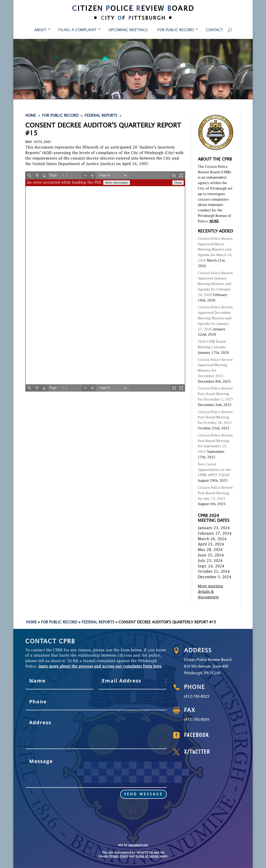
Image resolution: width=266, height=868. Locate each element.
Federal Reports (98, 622)
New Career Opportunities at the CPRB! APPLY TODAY (214, 470)
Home (31, 622)
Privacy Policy (119, 857)
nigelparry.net (138, 845)
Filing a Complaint (77, 30)
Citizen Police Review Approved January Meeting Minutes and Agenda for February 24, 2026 (215, 284)
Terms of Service (147, 857)
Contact (214, 30)
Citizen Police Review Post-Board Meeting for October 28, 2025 (215, 418)
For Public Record (176, 30)
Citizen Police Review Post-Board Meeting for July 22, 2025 (215, 493)
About (40, 30)
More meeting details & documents (211, 592)
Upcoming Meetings (128, 30)
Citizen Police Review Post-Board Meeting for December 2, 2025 (215, 394)
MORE (214, 221)
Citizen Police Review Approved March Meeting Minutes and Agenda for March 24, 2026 (215, 250)
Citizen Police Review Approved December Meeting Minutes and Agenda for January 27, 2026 (215, 318)
